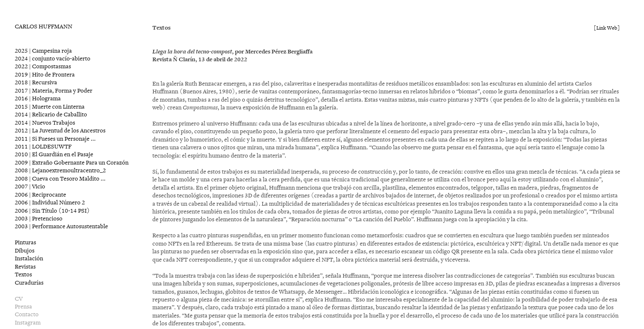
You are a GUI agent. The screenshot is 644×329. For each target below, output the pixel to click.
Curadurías (29, 283)
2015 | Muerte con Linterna (50, 107)
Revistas (25, 267)
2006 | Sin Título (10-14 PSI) (52, 211)
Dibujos (25, 251)
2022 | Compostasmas (43, 66)
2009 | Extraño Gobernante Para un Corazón (72, 163)
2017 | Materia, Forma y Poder (54, 91)
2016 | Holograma (38, 98)
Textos (23, 275)
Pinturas (25, 242)
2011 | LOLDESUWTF (43, 147)
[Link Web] (607, 28)
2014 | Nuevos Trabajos (45, 123)
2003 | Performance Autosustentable (61, 226)
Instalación (29, 258)
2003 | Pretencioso (39, 219)
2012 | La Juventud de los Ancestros (60, 131)
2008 (60, 179)
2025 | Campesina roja (43, 51)
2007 (30, 187)
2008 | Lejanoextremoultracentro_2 (60, 170)
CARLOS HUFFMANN (44, 27)
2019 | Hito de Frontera (45, 75)
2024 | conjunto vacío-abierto (53, 59)
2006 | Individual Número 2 (50, 203)
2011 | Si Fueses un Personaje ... (55, 139)
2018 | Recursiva (36, 82)
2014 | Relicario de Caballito (51, 115)
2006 (40, 195)
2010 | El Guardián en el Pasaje (54, 154)
